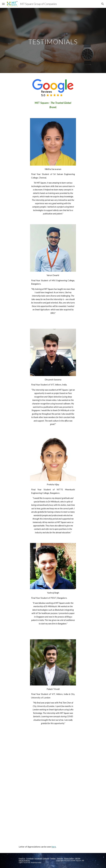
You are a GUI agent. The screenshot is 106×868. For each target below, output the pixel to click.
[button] (3, 4)
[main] (53, 41)
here (54, 847)
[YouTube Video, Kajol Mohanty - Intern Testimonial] (53, 758)
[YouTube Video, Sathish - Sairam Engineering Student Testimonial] (53, 813)
